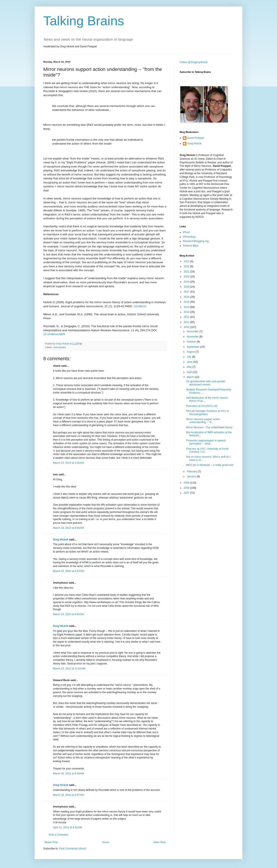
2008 (187, 488)
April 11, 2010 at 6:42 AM (67, 827)
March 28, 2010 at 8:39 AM (68, 774)
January (192, 476)
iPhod (186, 232)
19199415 (140, 306)
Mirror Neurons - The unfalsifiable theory (209, 427)
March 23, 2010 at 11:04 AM (69, 669)
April (190, 372)
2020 (187, 277)
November (193, 337)
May (190, 367)
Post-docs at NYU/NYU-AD (202, 406)
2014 (187, 307)
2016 (187, 297)
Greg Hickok (61, 540)
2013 (187, 312)
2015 (187, 302)
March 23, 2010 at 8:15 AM (68, 571)
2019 (187, 282)
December (193, 331)
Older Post (159, 842)
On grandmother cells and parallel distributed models (206, 383)
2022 (187, 266)
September (193, 347)
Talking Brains (84, 21)
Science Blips (191, 246)
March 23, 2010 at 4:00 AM (68, 463)
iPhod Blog (189, 237)
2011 (187, 322)
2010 (187, 327)
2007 (187, 493)
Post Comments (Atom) (73, 849)
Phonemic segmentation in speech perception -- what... (206, 442)
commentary (60, 347)
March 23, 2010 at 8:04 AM (68, 528)
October (192, 342)
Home (106, 842)
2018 (187, 287)
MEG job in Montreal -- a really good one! (210, 465)
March (191, 377)
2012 (187, 317)
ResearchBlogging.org (196, 241)
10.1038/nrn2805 (54, 334)
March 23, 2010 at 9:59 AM (68, 614)
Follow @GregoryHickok (194, 62)
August (191, 352)
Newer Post (51, 842)
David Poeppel (196, 138)
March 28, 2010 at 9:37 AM (68, 795)
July (189, 357)
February (192, 471)
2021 (187, 272)
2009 (187, 483)
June (190, 362)
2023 (187, 261)
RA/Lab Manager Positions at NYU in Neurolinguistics (207, 412)
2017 (187, 292)
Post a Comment (58, 835)
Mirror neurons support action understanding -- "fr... (203, 421)
